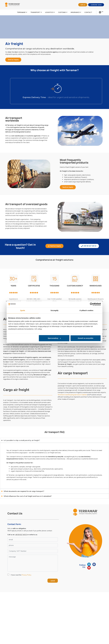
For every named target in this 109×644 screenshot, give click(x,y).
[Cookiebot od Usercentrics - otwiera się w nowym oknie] (91, 304)
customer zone (96, 5)
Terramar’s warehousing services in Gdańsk (72, 395)
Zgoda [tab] (23, 310)
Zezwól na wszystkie (86, 338)
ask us (82, 5)
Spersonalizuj (54, 338)
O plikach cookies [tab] (86, 310)
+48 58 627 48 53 (21, 535)
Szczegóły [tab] (54, 310)
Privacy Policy (26, 575)
